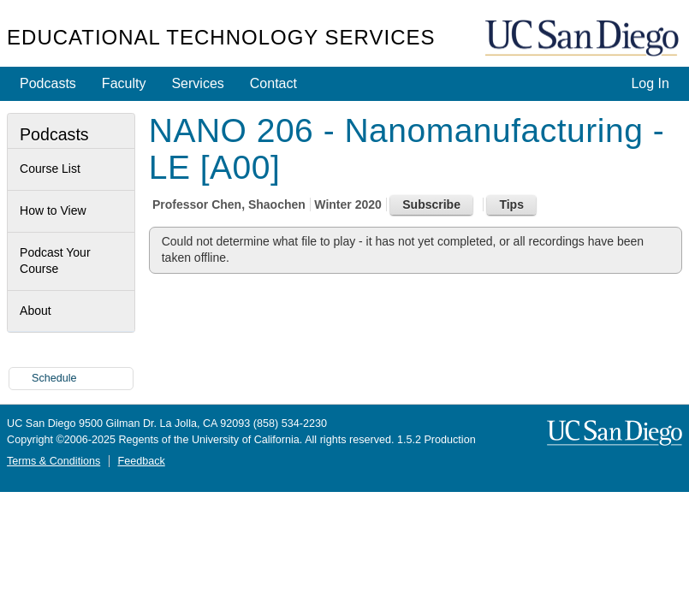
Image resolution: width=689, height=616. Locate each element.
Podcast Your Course (55, 261)
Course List (50, 169)
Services (197, 83)
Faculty (124, 83)
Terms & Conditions (53, 461)
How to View (53, 210)
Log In (650, 83)
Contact (273, 83)
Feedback (141, 461)
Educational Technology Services (221, 37)
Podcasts (48, 83)
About (36, 311)
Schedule (54, 378)
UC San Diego (584, 39)
